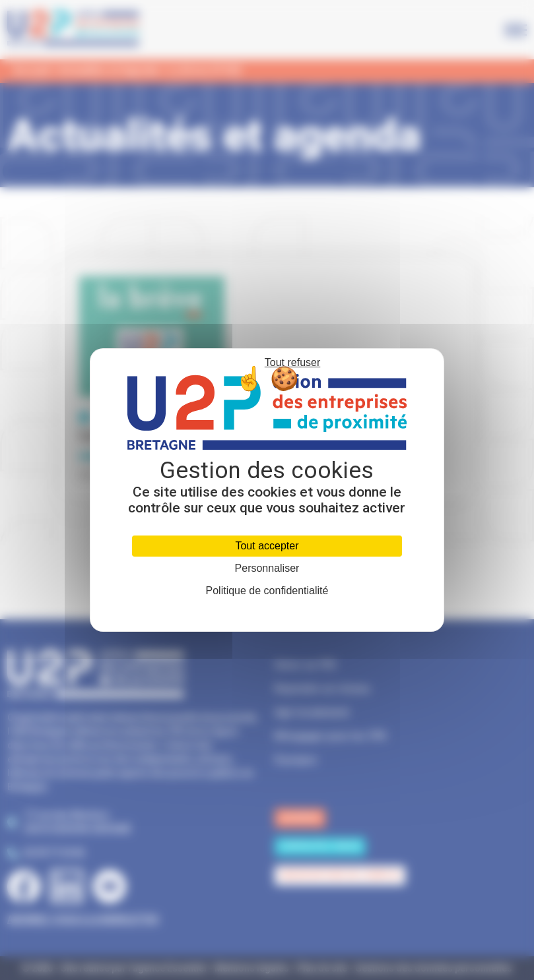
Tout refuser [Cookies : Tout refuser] (292, 362)
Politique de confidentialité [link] (267, 591)
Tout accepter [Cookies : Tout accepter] (267, 546)
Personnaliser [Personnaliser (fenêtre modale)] (267, 568)
